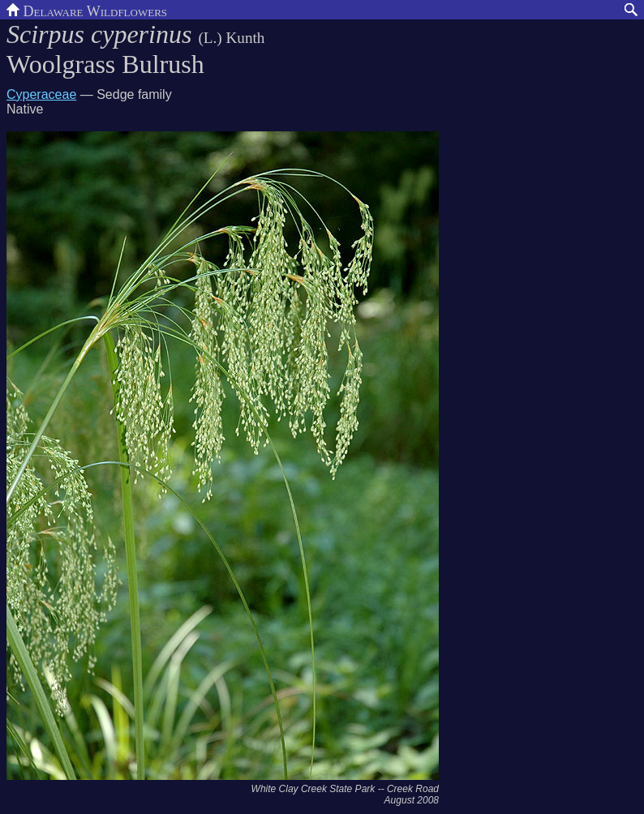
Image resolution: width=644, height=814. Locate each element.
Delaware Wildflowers (87, 10)
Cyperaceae (41, 94)
